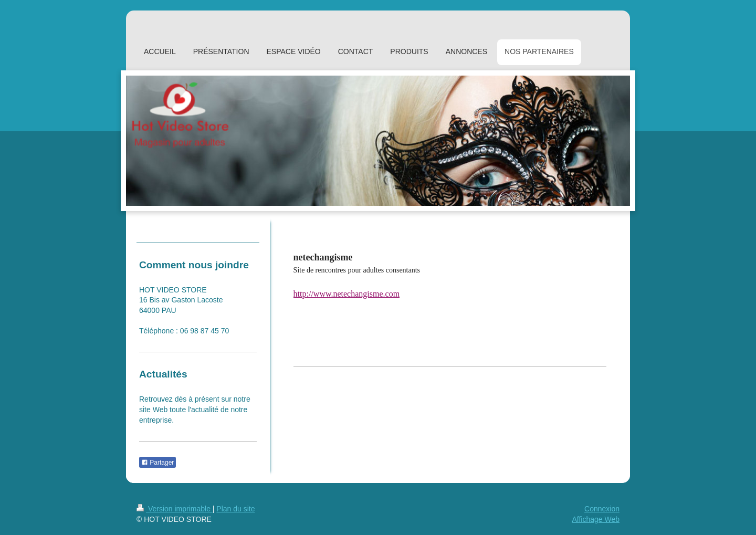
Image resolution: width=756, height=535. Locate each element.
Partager (157, 463)
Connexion (602, 509)
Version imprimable (175, 509)
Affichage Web (596, 519)
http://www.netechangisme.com (346, 294)
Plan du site (235, 509)
